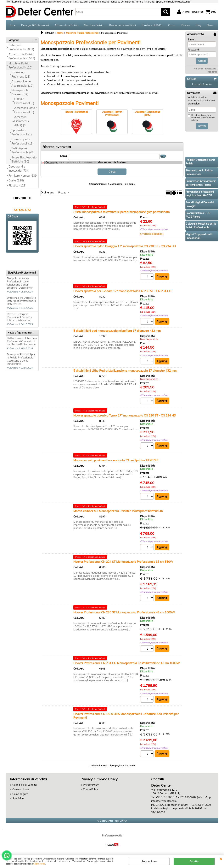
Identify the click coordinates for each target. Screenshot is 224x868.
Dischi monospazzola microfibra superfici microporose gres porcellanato (122, 212)
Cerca (63, 156)
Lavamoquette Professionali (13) (22, 141)
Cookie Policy (39, 864)
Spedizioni (18, 798)
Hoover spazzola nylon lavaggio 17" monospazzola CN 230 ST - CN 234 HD (125, 246)
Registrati (212, 72)
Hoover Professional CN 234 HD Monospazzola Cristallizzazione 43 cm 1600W (127, 663)
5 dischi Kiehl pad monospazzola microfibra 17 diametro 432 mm (117, 331)
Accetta (194, 861)
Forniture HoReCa (152, 25)
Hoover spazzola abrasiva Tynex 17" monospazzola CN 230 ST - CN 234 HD (125, 415)
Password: (193, 50)
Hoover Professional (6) (24, 101)
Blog (198, 25)
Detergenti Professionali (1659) (21, 47)
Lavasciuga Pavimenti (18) (21, 74)
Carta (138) (16, 180)
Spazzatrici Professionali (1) (22, 132)
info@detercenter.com (164, 801)
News (210, 25)
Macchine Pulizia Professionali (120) (20, 65)
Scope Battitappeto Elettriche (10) (24, 159)
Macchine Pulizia (94, 25)
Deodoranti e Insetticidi (122, 25)
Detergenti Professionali (35, 25)
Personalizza (149, 861)
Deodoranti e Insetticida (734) (19, 169)
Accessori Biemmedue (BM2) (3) (22, 121)
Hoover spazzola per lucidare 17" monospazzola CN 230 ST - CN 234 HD (122, 291)
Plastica (185, 25)
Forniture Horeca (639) (23, 176)
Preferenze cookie (112, 836)
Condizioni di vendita (25, 785)
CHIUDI (221, 859)
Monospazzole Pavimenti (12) (20, 92)
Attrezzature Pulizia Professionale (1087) (22, 56)
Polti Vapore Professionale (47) (23, 150)
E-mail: (192, 39)
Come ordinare (21, 789)
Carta (172, 25)
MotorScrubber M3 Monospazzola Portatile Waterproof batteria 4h (118, 511)
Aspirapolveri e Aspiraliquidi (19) (22, 83)
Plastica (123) (17, 186)
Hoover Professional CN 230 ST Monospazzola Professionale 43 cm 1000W (124, 612)
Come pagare (20, 794)
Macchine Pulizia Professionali (82, 162)
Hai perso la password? (206, 69)
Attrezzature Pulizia (66, 25)
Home (12, 25)
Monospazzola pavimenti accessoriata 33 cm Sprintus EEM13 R (116, 460)
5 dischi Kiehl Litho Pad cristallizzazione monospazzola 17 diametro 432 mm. (125, 371)
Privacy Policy (91, 785)
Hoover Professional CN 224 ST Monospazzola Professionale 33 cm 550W (123, 562)
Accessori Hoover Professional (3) (25, 110)
